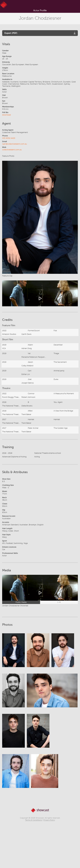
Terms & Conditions (34, 820)
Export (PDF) (11, 33)
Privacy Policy (49, 820)
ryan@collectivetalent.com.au (15, 144)
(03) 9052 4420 (9, 138)
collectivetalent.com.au (12, 150)
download (6, 115)
